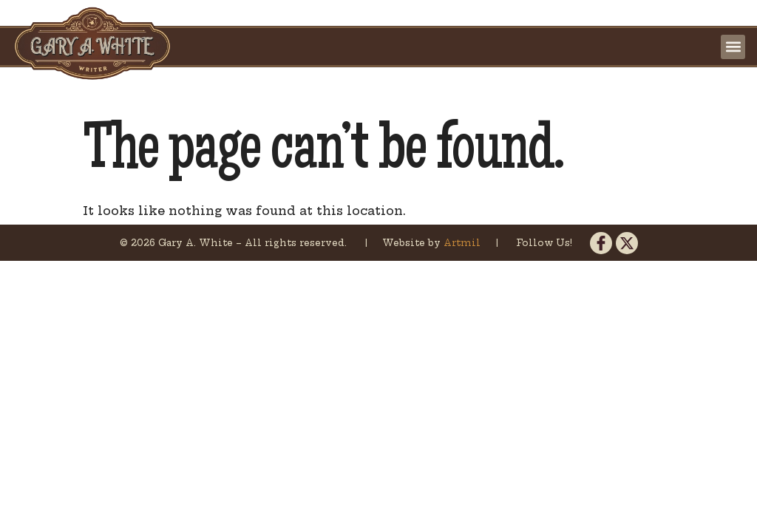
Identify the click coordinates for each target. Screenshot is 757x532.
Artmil (464, 243)
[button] (733, 47)
